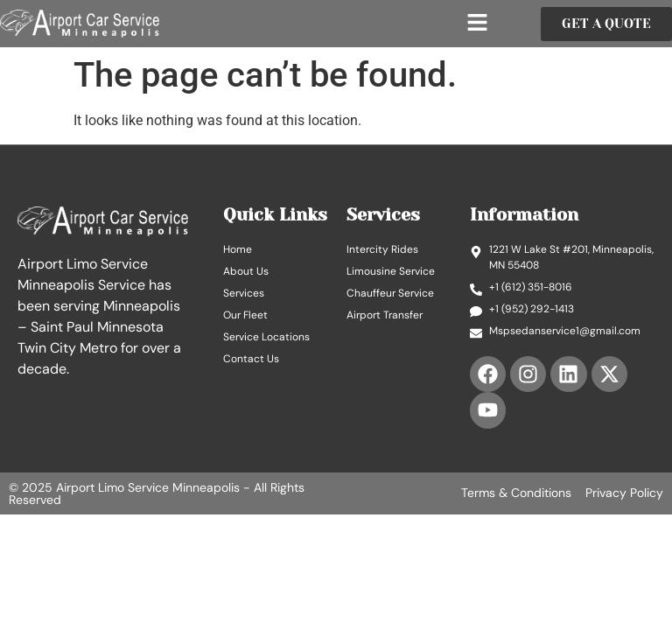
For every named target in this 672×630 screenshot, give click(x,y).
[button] (478, 24)
